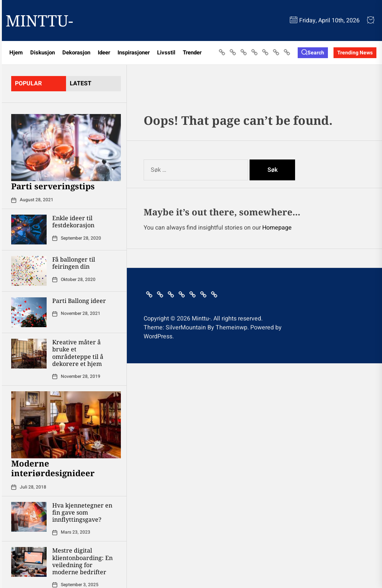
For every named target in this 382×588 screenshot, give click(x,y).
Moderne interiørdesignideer (53, 468)
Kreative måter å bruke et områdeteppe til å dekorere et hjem (78, 353)
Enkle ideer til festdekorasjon (73, 222)
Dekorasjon (76, 53)
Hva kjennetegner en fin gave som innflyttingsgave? (82, 512)
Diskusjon (43, 53)
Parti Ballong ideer (79, 301)
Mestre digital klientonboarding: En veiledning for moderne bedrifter (82, 561)
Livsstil (166, 53)
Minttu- (39, 20)
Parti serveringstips (53, 186)
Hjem (16, 53)
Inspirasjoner (134, 53)
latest (81, 83)
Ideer (104, 53)
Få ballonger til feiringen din (74, 263)
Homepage (277, 228)
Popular (28, 83)
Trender (192, 53)
